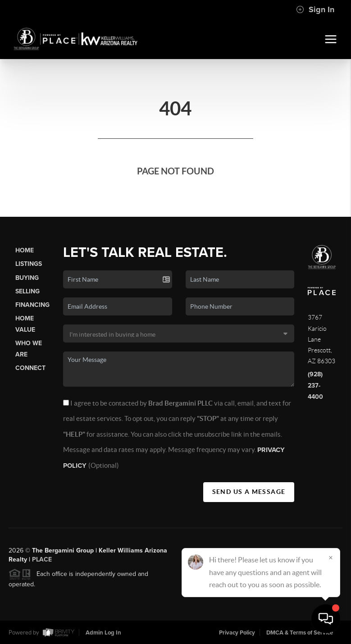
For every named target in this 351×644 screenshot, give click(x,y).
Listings (29, 264)
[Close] (331, 557)
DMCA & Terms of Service (300, 633)
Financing (32, 305)
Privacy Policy (237, 633)
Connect (30, 368)
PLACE (42, 563)
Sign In (315, 9)
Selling (27, 291)
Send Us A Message (249, 492)
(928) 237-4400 (315, 386)
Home (25, 250)
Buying (27, 278)
